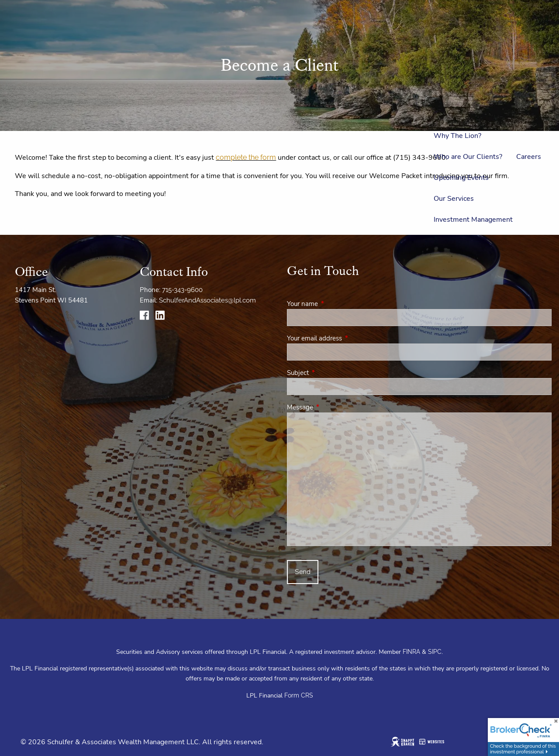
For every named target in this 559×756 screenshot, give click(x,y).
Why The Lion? (457, 136)
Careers (529, 157)
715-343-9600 (182, 290)
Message (331, 407)
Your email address (345, 338)
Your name (333, 304)
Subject (329, 373)
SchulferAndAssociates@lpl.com (207, 300)
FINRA (411, 652)
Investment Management (473, 220)
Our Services (454, 199)
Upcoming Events (461, 178)
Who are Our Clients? (468, 157)
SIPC (435, 652)
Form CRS (299, 695)
